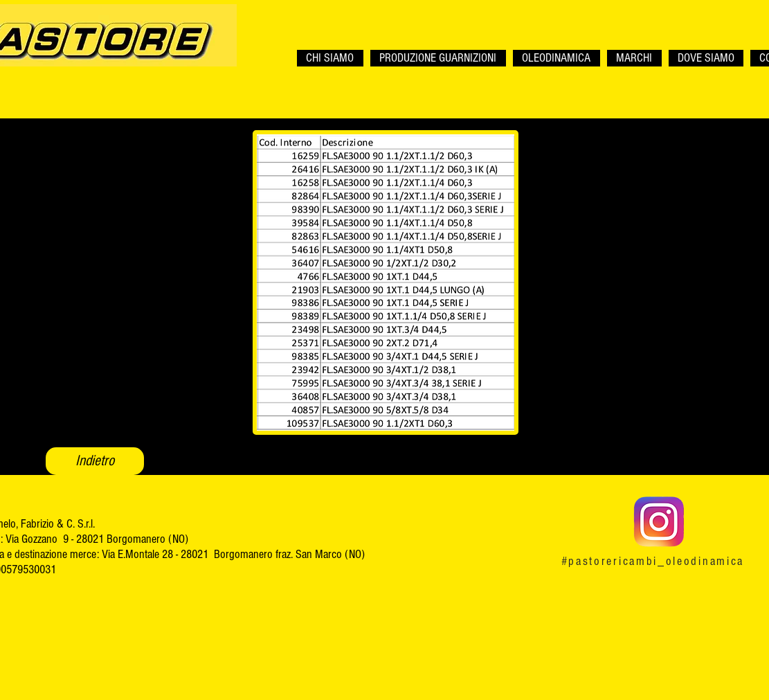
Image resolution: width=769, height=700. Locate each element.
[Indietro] (95, 461)
